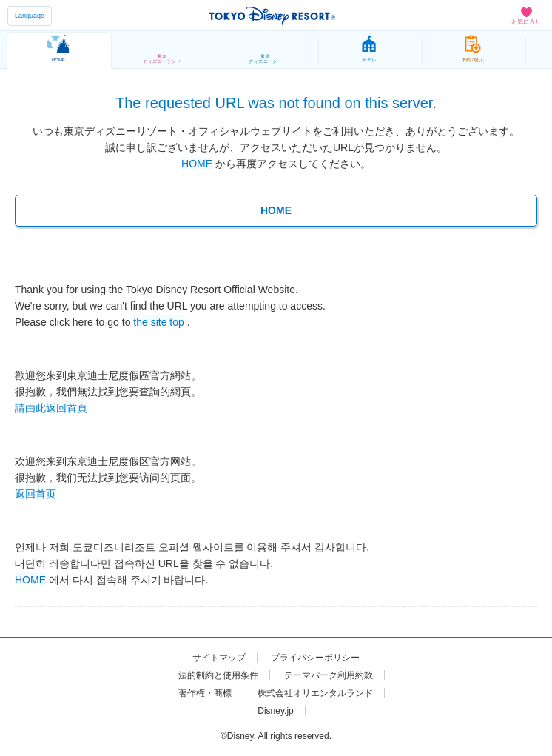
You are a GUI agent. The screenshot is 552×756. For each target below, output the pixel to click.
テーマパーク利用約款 (329, 675)
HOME (197, 164)
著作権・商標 (205, 693)
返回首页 (36, 493)
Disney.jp (275, 711)
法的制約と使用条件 (218, 675)
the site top (159, 321)
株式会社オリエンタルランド (315, 693)
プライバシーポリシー (315, 658)
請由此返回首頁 (51, 407)
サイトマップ (219, 658)
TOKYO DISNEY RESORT (272, 16)
